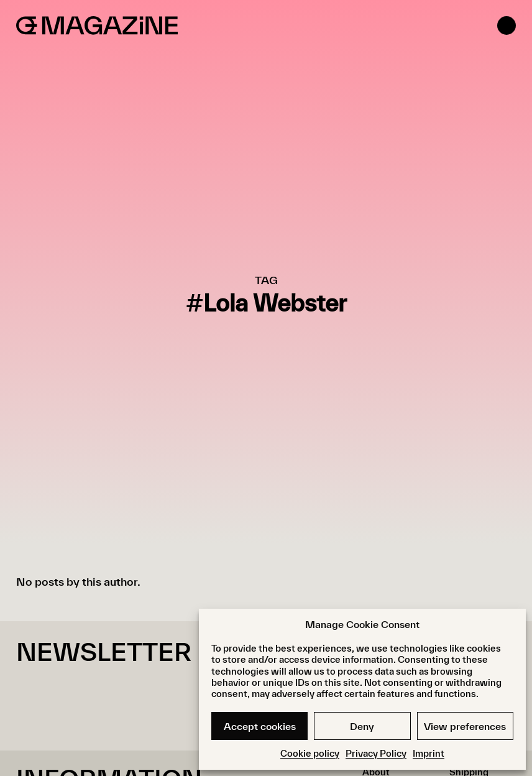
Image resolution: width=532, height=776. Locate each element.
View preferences (465, 726)
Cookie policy (310, 753)
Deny (362, 726)
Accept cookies (260, 726)
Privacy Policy (376, 753)
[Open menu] (507, 25)
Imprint (429, 753)
